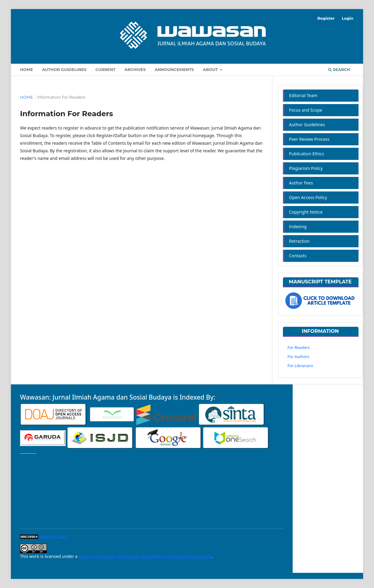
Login (348, 18)
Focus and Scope (306, 110)
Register (326, 18)
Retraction (299, 241)
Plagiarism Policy (306, 168)
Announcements (174, 69)
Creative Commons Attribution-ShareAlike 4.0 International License (145, 556)
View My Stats (53, 536)
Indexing (298, 226)
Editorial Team (303, 95)
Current (105, 69)
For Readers (299, 347)
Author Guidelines (64, 69)
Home (27, 69)
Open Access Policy (308, 197)
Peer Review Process (309, 139)
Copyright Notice (306, 212)
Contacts (298, 256)
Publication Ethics (307, 154)
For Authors (298, 357)
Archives (135, 69)
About (211, 69)
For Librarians (300, 366)
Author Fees (301, 183)
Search (339, 69)
